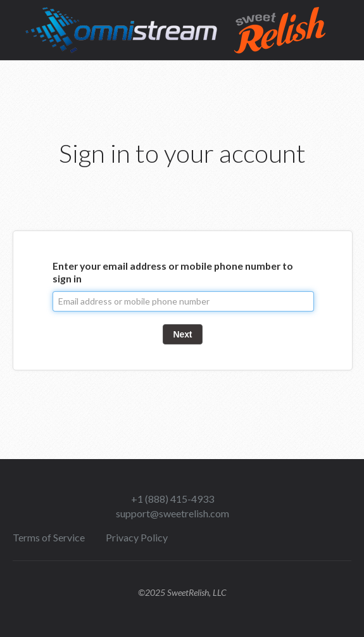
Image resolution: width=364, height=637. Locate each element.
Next (183, 334)
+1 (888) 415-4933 (173, 499)
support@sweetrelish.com (173, 513)
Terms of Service (49, 537)
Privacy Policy (137, 537)
